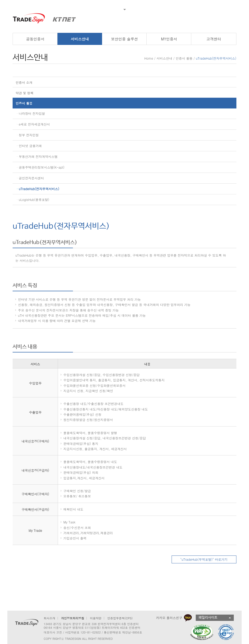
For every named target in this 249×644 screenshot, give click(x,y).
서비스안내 (164, 58)
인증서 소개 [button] (24, 82)
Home (149, 58)
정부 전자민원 (29, 135)
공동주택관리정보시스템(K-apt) (41, 167)
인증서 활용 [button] (24, 103)
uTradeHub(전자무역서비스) (39, 189)
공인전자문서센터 (31, 178)
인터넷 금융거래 (30, 146)
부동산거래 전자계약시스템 (38, 156)
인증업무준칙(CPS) (120, 618)
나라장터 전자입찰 (32, 113)
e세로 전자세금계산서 (34, 124)
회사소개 (49, 618)
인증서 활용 (184, 58)
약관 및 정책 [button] (24, 93)
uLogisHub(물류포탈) (34, 199)
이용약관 (96, 618)
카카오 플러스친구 (174, 618)
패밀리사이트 (208, 618)
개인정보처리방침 (73, 618)
